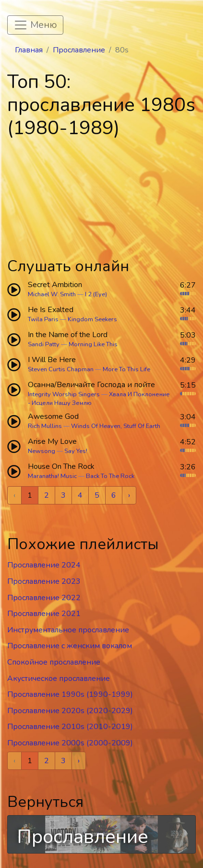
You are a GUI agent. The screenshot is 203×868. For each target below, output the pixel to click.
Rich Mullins (45, 426)
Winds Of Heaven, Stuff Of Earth (116, 426)
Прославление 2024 (44, 565)
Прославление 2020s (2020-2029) (70, 711)
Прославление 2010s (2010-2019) (70, 727)
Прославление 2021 (44, 614)
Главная (29, 50)
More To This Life (126, 369)
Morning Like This (93, 344)
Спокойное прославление (54, 662)
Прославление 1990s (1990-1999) (70, 694)
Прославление (79, 50)
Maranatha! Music (52, 476)
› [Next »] (129, 495)
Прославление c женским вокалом (70, 646)
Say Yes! (76, 451)
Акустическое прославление (59, 679)
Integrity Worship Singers (64, 394)
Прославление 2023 (44, 581)
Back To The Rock (110, 476)
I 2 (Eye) (96, 294)
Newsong (42, 451)
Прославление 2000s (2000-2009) (70, 743)
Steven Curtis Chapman (61, 369)
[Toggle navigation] (35, 25)
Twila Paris (43, 319)
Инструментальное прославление (68, 630)
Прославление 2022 (44, 598)
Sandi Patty (44, 344)
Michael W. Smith (52, 294)
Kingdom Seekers (92, 319)
